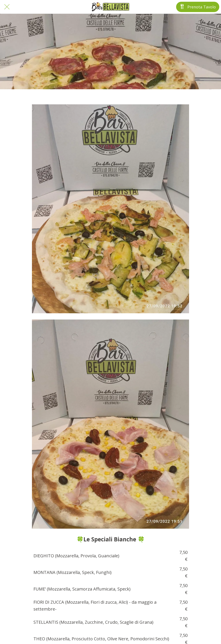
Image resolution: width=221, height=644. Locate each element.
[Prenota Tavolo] (198, 7)
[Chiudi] (7, 7)
